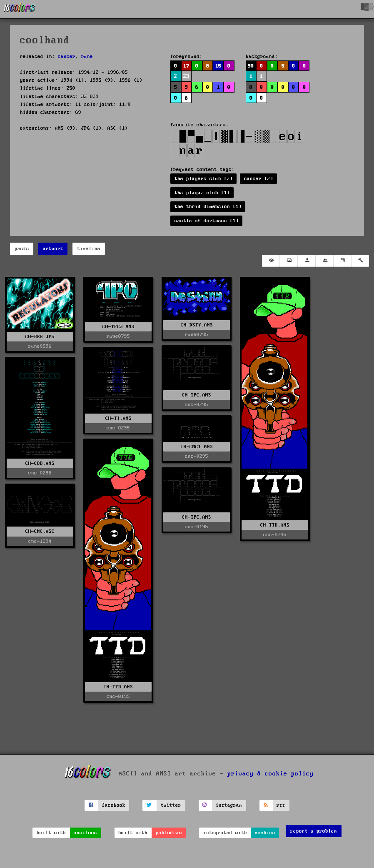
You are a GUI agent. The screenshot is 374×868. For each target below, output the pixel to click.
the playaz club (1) (202, 193)
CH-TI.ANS (118, 418)
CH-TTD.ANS (275, 525)
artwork (53, 249)
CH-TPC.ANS (197, 395)
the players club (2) (204, 179)
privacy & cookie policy (271, 774)
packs (22, 249)
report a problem (314, 831)
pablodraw (169, 833)
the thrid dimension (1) (208, 207)
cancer (67, 56)
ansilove (85, 833)
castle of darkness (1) (207, 221)
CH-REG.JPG (40, 337)
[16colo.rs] (20, 9)
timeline (89, 249)
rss (281, 805)
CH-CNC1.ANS (197, 447)
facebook (114, 805)
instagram (229, 805)
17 (186, 66)
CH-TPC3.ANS (118, 327)
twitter (171, 805)
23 (186, 77)
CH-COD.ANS (40, 463)
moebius (265, 833)
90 (251, 66)
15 (218, 66)
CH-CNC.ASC (40, 531)
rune (87, 56)
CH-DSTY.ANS (197, 325)
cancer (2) (259, 179)
